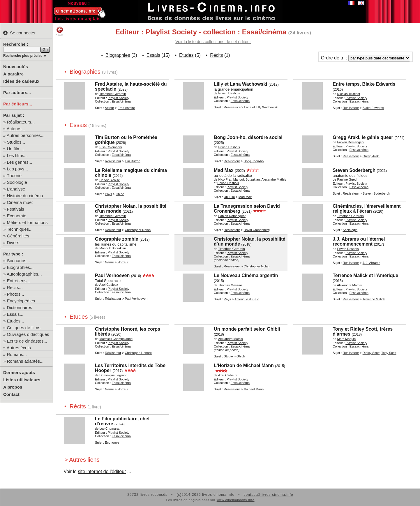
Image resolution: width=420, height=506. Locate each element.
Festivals (16, 209)
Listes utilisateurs (22, 380)
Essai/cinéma (121, 101)
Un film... (16, 149)
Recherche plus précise (23, 56)
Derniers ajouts (19, 372)
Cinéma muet (20, 202)
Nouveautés (16, 67)
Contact (11, 394)
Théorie (14, 176)
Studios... (16, 142)
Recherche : (16, 44)
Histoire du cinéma (25, 196)
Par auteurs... (17, 92)
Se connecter (19, 33)
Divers (13, 243)
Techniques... (20, 229)
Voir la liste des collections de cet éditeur (213, 42)
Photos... (16, 294)
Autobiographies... (24, 274)
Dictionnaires (20, 307)
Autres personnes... (26, 135)
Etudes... (16, 321)
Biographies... (20, 267)
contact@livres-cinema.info (268, 495)
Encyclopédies (21, 301)
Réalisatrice (232, 107)
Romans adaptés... (25, 361)
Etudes (186, 55)
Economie (17, 216)
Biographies (118, 55)
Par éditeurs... (18, 104)
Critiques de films (24, 328)
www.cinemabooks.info (236, 500)
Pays (108, 194)
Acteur (110, 108)
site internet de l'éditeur (102, 471)
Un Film (229, 197)
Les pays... (18, 169)
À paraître (13, 74)
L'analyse (16, 189)
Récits (216, 55)
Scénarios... (18, 261)
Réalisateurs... (21, 122)
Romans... (17, 354)
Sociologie (17, 182)
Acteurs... (16, 129)
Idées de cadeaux (21, 81)
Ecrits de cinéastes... (27, 341)
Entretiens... (19, 281)
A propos (13, 387)
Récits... (15, 287)
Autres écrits (19, 348)
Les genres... (20, 162)
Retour (60, 31)
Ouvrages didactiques (28, 334)
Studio (228, 356)
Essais (153, 55)
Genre (109, 262)
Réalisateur (351, 108)
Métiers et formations (27, 222)
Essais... (15, 314)
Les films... (17, 155)
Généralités (18, 236)
